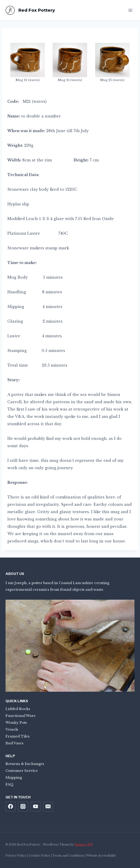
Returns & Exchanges (25, 764)
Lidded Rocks (18, 709)
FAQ (10, 784)
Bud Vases (14, 743)
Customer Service (22, 771)
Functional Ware (21, 716)
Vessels (12, 729)
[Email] (48, 807)
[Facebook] (11, 807)
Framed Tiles (18, 736)
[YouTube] (36, 807)
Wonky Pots (16, 722)
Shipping (14, 777)
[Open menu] (130, 10)
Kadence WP (84, 845)
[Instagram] (23, 807)
